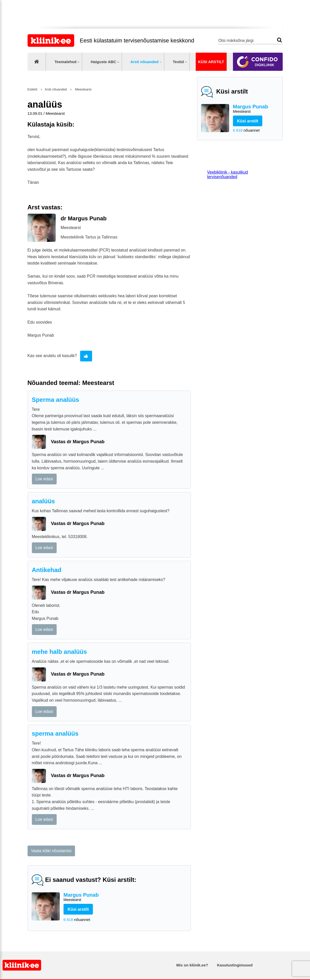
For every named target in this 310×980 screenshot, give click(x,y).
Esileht (33, 89)
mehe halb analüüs (59, 652)
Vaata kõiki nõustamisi (51, 851)
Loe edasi (44, 479)
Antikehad (47, 570)
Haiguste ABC (103, 62)
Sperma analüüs (55, 400)
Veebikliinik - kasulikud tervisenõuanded (228, 174)
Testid (178, 62)
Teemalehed (66, 62)
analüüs (44, 501)
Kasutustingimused (235, 965)
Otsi (280, 40)
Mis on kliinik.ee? (192, 965)
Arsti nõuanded (144, 62)
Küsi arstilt (211, 62)
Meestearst (83, 89)
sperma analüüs (55, 733)
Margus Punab (256, 109)
